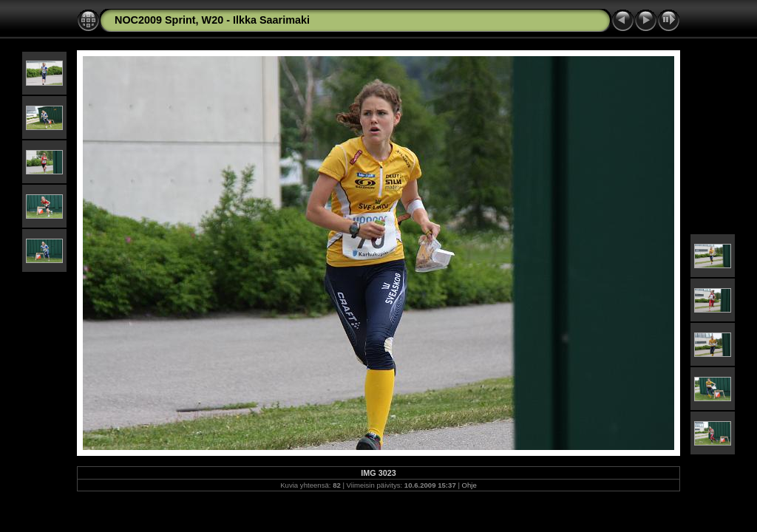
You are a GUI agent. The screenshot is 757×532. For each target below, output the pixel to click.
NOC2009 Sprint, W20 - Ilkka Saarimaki (212, 20)
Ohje (469, 485)
